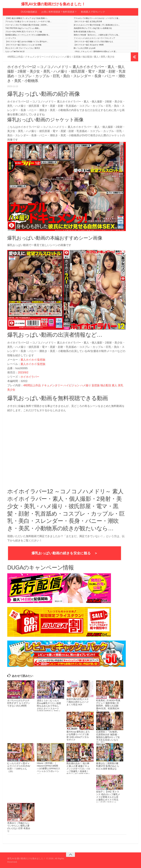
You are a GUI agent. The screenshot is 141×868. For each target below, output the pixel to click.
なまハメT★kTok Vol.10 (15, 52)
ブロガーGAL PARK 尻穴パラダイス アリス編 (23, 32)
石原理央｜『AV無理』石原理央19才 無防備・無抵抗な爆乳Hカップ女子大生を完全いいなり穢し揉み (108, 737)
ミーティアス (11, 38)
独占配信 (87, 57)
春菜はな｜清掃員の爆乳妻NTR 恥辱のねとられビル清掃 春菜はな (108, 766)
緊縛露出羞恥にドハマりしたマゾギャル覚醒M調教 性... (27, 35)
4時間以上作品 (15, 57)
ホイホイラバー (30, 377)
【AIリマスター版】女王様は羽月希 (88, 22)
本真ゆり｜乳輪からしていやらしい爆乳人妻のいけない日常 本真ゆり (19, 827)
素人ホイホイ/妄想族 (33, 360)
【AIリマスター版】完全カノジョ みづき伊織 (23, 45)
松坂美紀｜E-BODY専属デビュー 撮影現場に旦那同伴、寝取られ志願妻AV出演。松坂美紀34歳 (108, 706)
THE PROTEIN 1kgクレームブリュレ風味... (23, 28)
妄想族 (77, 57)
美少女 (111, 57)
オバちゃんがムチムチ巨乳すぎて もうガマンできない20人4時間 (19, 703)
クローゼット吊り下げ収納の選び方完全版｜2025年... (27, 25)
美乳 (103, 57)
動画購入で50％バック (93, 12)
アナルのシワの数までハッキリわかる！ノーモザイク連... (97, 18)
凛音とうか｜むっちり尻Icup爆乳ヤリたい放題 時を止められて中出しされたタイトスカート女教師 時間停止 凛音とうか (49, 707)
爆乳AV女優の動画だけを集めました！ (53, 4)
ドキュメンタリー (34, 57)
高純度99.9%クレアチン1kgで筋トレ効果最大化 (93, 28)
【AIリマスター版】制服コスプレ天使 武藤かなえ (94, 42)
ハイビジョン (53, 57)
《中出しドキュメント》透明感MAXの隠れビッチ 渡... (95, 52)
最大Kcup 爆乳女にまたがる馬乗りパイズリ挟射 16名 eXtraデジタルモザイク (78, 736)
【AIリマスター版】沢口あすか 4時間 (89, 45)
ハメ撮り (67, 57)
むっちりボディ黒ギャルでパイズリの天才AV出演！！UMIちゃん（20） (19, 767)
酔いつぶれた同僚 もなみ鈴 (85, 48)
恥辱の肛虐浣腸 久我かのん (85, 32)
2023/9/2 (23, 372)
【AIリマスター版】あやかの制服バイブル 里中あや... (27, 42)
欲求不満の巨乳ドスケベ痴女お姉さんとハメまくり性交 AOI (78, 702)
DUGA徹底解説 (29, 12)
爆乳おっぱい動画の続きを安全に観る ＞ (65, 553)
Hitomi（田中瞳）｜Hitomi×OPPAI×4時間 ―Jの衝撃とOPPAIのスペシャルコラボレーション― (49, 768)
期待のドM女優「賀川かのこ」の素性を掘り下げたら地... (97, 35)
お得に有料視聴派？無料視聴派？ (59, 12)
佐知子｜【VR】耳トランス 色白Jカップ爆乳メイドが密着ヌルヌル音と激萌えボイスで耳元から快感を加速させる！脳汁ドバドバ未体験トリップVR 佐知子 (108, 800)
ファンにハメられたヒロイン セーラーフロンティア (94, 38)
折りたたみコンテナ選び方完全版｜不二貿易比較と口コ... (97, 25)
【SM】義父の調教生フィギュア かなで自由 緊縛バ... (27, 18)
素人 (96, 57)
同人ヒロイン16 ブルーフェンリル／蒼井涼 (23, 48)
